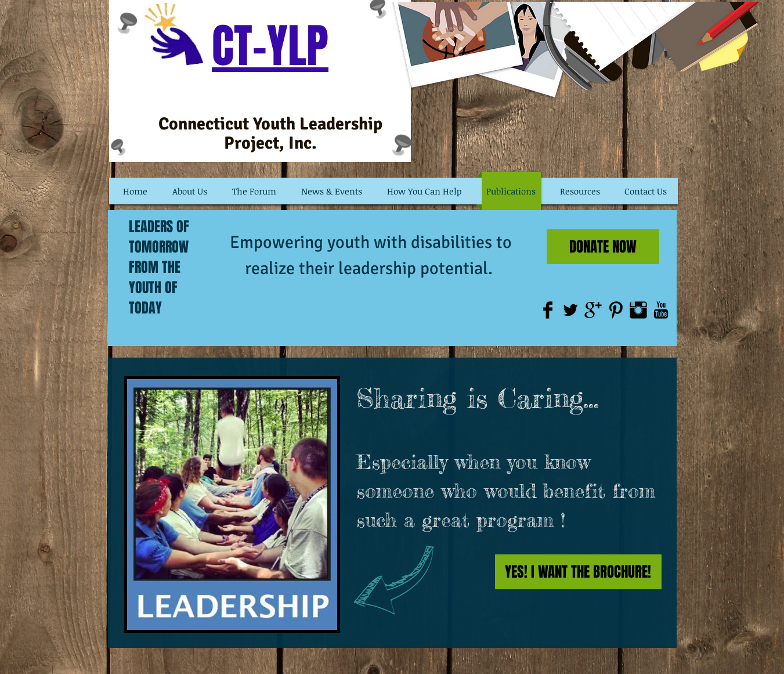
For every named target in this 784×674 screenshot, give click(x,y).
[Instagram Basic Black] (638, 310)
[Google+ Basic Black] (593, 310)
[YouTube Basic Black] (661, 310)
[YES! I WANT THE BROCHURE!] (578, 572)
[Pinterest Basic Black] (616, 310)
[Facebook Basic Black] (548, 310)
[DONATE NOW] (603, 247)
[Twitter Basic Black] (570, 310)
